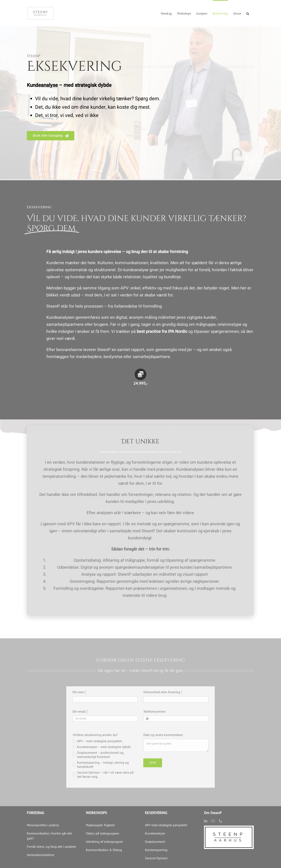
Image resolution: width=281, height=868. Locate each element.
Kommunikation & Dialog (104, 850)
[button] (248, 13)
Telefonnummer (154, 715)
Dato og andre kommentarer (163, 738)
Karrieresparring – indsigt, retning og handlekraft (103, 768)
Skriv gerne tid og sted (176, 749)
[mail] (213, 821)
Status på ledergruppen (103, 833)
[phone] (221, 821)
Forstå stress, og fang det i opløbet (51, 847)
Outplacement (155, 842)
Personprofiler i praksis (43, 825)
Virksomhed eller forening (163, 695)
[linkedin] (206, 821)
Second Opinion (156, 858)
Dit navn (79, 695)
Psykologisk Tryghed (100, 825)
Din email (80, 715)
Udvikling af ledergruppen (104, 842)
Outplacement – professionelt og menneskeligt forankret (100, 758)
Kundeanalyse (155, 833)
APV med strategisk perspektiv (166, 825)
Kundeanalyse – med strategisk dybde (104, 750)
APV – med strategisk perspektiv (100, 744)
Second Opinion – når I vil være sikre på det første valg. (105, 778)
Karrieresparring (157, 850)
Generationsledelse (40, 855)
